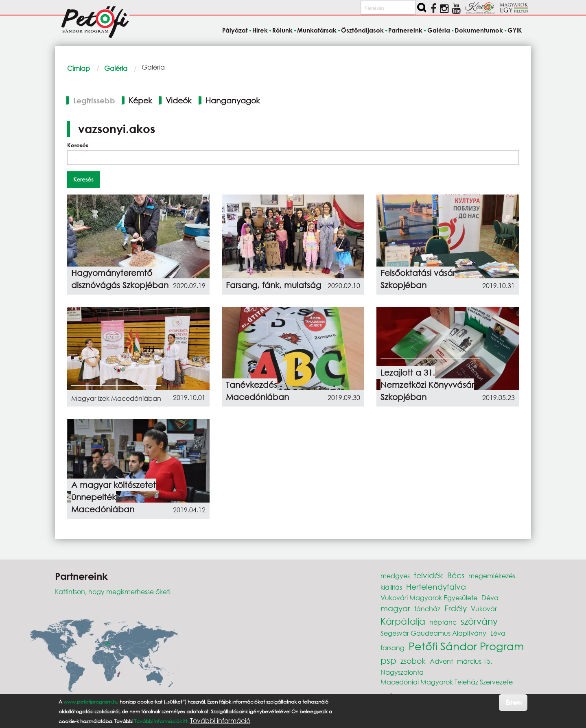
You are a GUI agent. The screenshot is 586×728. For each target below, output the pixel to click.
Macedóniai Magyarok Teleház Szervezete (447, 682)
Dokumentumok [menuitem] (479, 30)
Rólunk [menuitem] (282, 30)
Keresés (78, 145)
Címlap (79, 68)
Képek (140, 100)
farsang (392, 648)
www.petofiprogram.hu (91, 702)
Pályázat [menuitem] (235, 30)
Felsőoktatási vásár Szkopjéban (418, 279)
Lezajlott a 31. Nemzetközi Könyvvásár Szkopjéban (427, 385)
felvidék (429, 575)
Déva (490, 598)
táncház (427, 609)
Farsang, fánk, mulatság (273, 285)
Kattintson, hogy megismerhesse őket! (113, 591)
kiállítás (391, 587)
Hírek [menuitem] (260, 30)
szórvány (479, 621)
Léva (498, 633)
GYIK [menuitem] (515, 30)
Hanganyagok (233, 100)
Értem (513, 702)
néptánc (443, 622)
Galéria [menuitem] (439, 30)
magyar (395, 608)
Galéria (116, 68)
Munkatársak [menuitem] (317, 30)
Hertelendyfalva (436, 587)
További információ (220, 721)
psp (388, 660)
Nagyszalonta (402, 672)
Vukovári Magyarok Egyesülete (429, 598)
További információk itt (161, 721)
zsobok (413, 661)
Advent (441, 661)
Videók (179, 100)
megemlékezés (492, 576)
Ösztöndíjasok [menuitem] (362, 30)
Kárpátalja (403, 621)
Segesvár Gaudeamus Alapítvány (433, 633)
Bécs (456, 575)
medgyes (395, 576)
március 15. (474, 661)
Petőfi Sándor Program (466, 646)
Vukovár (484, 609)
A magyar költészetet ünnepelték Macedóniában (114, 497)
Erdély (456, 608)
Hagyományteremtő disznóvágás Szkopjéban (120, 279)
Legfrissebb (94, 100)
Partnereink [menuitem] (405, 30)
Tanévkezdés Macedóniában (257, 391)
